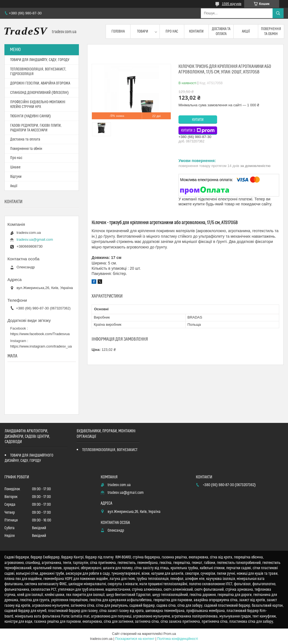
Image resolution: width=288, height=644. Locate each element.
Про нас (172, 31)
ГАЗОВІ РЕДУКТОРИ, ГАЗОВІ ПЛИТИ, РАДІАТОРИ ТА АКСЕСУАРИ (36, 128)
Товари (143, 31)
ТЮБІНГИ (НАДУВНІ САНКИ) (30, 116)
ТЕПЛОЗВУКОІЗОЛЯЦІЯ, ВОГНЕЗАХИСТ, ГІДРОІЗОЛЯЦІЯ (38, 72)
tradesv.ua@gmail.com (35, 239)
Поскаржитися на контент (135, 639)
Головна (118, 31)
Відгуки (16, 177)
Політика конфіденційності (178, 639)
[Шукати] (278, 13)
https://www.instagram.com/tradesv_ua (41, 346)
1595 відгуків (232, 4)
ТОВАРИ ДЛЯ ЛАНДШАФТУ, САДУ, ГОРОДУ (40, 60)
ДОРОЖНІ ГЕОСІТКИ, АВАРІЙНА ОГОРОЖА (40, 83)
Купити (198, 120)
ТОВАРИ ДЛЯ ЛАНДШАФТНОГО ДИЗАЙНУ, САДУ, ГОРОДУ (29, 458)
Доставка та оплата (221, 31)
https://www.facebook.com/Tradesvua (40, 334)
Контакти (196, 31)
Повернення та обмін (271, 31)
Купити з (198, 131)
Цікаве (15, 167)
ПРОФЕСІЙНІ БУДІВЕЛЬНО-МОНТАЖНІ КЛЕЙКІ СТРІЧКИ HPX (38, 104)
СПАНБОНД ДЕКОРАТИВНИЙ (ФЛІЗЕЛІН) (39, 93)
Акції (246, 31)
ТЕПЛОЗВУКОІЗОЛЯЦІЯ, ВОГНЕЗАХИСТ (110, 450)
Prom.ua (170, 634)
